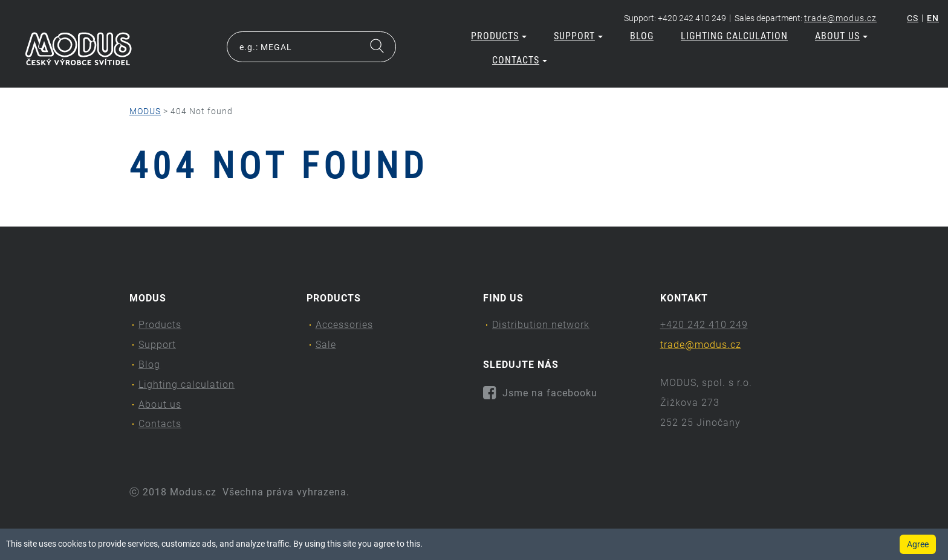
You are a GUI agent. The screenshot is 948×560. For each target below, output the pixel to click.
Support (578, 36)
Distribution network (541, 325)
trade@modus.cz (840, 18)
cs (913, 18)
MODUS (145, 111)
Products (499, 36)
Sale (326, 345)
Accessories (344, 325)
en (933, 18)
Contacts (520, 60)
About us (841, 36)
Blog (642, 36)
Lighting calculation (734, 36)
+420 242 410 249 (704, 325)
